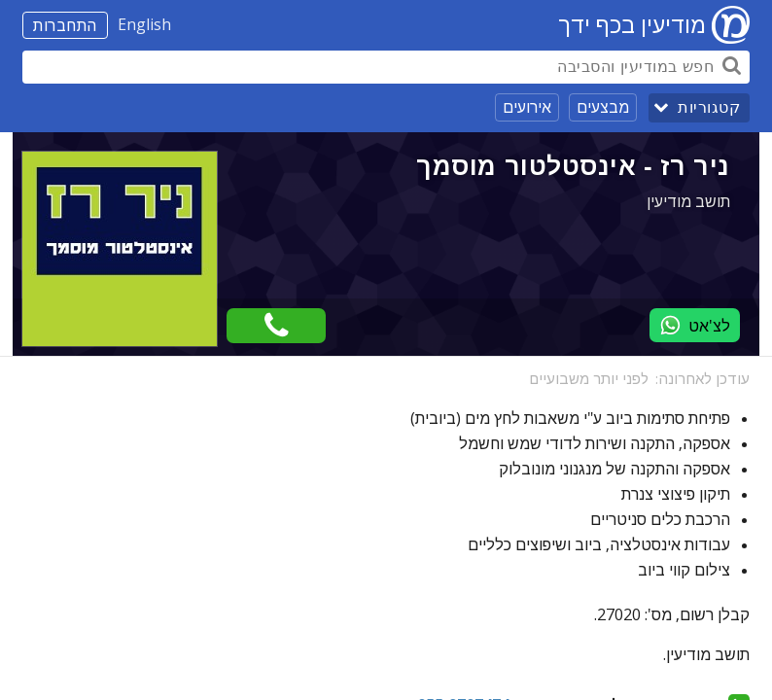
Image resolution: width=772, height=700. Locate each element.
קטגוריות (709, 107)
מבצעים (603, 107)
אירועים (527, 107)
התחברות (65, 25)
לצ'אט (695, 325)
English (144, 24)
